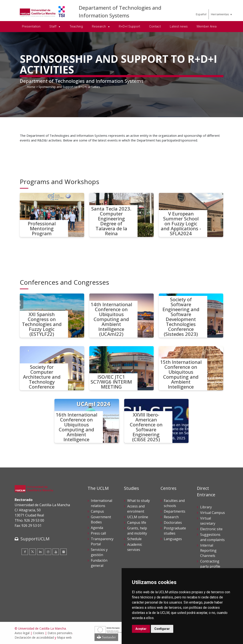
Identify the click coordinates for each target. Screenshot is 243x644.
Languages (173, 539)
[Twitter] (33, 552)
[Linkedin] (40, 552)
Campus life (137, 523)
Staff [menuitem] (53, 26)
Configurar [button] (162, 629)
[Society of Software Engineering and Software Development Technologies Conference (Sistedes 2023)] (191, 316)
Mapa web (64, 637)
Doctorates (173, 523)
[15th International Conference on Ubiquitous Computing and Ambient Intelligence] (191, 368)
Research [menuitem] (99, 26)
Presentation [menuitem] (31, 26)
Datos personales (60, 633)
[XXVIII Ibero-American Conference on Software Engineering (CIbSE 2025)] (156, 421)
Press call (98, 533)
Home (31, 87)
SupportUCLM (35, 539)
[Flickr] (63, 552)
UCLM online (138, 517)
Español (201, 14)
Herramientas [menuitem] (220, 14)
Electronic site (211, 529)
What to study (139, 501)
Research (171, 517)
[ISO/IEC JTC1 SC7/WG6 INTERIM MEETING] (122, 368)
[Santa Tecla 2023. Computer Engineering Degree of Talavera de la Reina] (122, 215)
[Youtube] (56, 552)
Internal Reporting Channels (208, 550)
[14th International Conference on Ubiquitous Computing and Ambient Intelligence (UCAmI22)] (122, 316)
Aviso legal (22, 633)
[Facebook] (25, 552)
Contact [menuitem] (155, 26)
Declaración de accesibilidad (34, 637)
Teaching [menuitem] (76, 26)
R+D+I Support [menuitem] (129, 26)
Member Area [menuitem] (207, 26)
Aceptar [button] (141, 629)
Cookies (39, 633)
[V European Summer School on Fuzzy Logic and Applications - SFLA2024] (191, 215)
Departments (175, 511)
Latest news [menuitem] (179, 26)
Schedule (134, 539)
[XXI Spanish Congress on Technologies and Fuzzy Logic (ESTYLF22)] (52, 316)
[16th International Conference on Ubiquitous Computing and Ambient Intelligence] (87, 421)
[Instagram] (48, 552)
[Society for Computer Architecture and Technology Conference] (52, 368)
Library (206, 507)
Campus (97, 511)
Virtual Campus (213, 513)
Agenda (97, 528)
